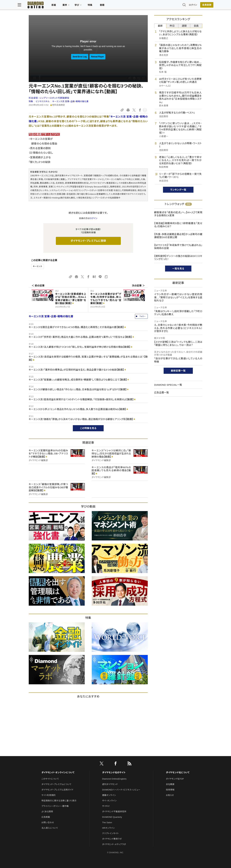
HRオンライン (109, 828)
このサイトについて (50, 779)
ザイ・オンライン (109, 801)
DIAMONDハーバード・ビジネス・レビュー (121, 790)
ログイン (182, 6)
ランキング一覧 (178, 190)
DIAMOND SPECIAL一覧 (168, 385)
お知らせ (170, 795)
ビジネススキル (43, 101)
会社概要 (170, 784)
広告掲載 (46, 817)
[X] (102, 764)
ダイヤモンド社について (178, 772)
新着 (65, 6)
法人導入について (50, 828)
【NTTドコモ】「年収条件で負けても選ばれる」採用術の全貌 (178, 247)
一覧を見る (178, 269)
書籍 (113, 6)
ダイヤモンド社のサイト (114, 772)
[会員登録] (196, 6)
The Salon (107, 822)
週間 (184, 26)
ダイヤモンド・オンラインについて (58, 772)
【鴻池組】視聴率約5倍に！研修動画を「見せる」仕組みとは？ (178, 225)
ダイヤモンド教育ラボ (112, 839)
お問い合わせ (48, 822)
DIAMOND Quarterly (112, 817)
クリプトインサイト (111, 833)
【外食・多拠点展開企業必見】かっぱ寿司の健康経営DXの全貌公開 (178, 236)
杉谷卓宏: (49, 98)
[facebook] (116, 764)
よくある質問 (47, 812)
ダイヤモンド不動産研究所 (114, 812)
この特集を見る (88, 428)
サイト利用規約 (48, 795)
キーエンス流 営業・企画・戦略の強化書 (70, 101)
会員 (196, 26)
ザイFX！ (106, 806)
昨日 (172, 26)
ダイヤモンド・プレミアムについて (56, 784)
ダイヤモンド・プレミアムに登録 (88, 241)
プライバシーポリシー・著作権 (55, 806)
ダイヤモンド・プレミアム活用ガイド (57, 790)
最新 (160, 26)
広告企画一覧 (162, 392)
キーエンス (37, 266)
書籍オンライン (109, 795)
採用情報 (170, 790)
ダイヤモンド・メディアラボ (114, 844)
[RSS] (129, 764)
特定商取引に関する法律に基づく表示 (59, 801)
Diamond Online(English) (114, 779)
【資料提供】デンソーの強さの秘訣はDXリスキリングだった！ (178, 258)
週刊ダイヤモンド (110, 784)
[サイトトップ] (47, 6)
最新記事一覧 (178, 371)
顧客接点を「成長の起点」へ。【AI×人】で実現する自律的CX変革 (178, 214)
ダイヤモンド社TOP (175, 779)
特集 (101, 6)
